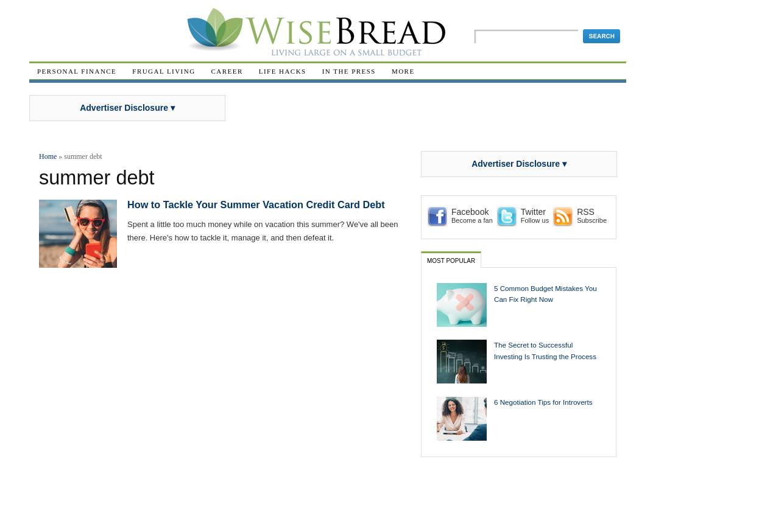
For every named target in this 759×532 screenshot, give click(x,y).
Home (48, 156)
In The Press (349, 71)
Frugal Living (164, 71)
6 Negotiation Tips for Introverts (543, 402)
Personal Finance (77, 71)
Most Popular (451, 261)
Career (227, 71)
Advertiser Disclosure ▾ (127, 108)
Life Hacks (283, 71)
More (403, 71)
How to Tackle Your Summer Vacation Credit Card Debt (256, 205)
